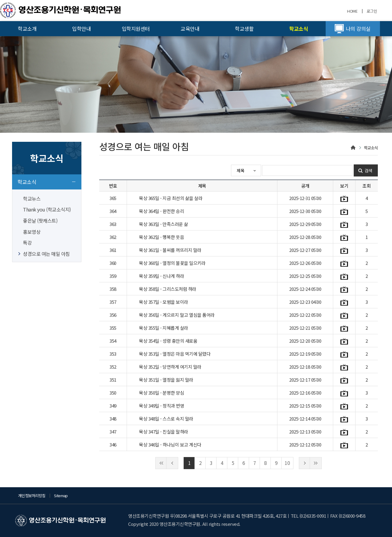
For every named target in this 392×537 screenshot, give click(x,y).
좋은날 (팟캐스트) (40, 221)
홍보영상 (32, 232)
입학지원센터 (136, 29)
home (353, 148)
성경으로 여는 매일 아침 (46, 254)
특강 (27, 243)
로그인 (372, 11)
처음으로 (161, 463)
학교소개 (27, 29)
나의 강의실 (358, 29)
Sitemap (61, 496)
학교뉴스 (32, 199)
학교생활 (244, 29)
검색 (368, 170)
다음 (305, 463)
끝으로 (316, 463)
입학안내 (81, 29)
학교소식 (299, 29)
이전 (172, 463)
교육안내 (190, 29)
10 (287, 463)
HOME (352, 11)
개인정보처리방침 (32, 496)
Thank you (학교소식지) (47, 209)
